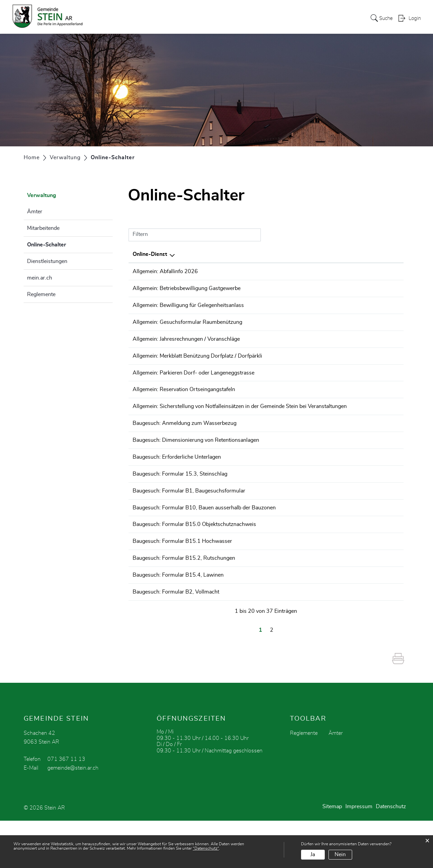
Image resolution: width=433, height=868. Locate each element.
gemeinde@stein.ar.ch (73, 815)
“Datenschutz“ (206, 848)
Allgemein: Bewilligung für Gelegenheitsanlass (188, 309)
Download (387, 272)
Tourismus (281, 18)
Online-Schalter (63, 244)
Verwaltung (156, 18)
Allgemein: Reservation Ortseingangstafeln (184, 404)
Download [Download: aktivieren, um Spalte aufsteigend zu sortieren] (385, 254)
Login (415, 19)
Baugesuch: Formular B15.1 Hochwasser (182, 580)
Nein (340, 854)
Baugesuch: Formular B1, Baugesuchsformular (189, 523)
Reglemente (41, 294)
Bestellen (353, 272)
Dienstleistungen (47, 261)
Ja (313, 854)
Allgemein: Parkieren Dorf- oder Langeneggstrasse (193, 385)
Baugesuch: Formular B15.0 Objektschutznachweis (194, 561)
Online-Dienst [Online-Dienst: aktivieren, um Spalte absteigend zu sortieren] (150, 254)
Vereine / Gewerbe (236, 18)
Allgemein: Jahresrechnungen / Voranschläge (186, 347)
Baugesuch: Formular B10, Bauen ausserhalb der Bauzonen (204, 542)
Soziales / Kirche (323, 18)
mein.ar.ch (40, 278)
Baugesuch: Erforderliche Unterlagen (177, 485)
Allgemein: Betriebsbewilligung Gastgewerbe (187, 290)
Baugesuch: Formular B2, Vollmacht (176, 637)
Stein (104, 18)
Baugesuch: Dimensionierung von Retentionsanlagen (196, 466)
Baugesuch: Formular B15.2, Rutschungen (184, 599)
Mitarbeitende (43, 228)
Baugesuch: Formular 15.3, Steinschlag (180, 504)
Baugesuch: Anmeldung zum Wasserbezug (185, 448)
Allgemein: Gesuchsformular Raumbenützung (187, 328)
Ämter (35, 212)
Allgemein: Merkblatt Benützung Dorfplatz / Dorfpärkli (197, 366)
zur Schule (192, 18)
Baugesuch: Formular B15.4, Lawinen (178, 618)
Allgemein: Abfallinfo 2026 (165, 271)
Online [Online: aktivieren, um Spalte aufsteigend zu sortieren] (347, 254)
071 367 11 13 (66, 806)
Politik (126, 18)
